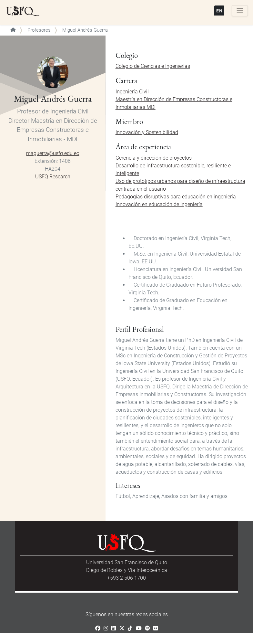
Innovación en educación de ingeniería (159, 204)
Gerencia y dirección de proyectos (154, 158)
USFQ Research (53, 177)
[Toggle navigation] (240, 11)
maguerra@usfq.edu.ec (53, 153)
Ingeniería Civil (132, 92)
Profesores (39, 30)
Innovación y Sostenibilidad (147, 132)
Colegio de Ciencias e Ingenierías (153, 66)
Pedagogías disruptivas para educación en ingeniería (176, 197)
